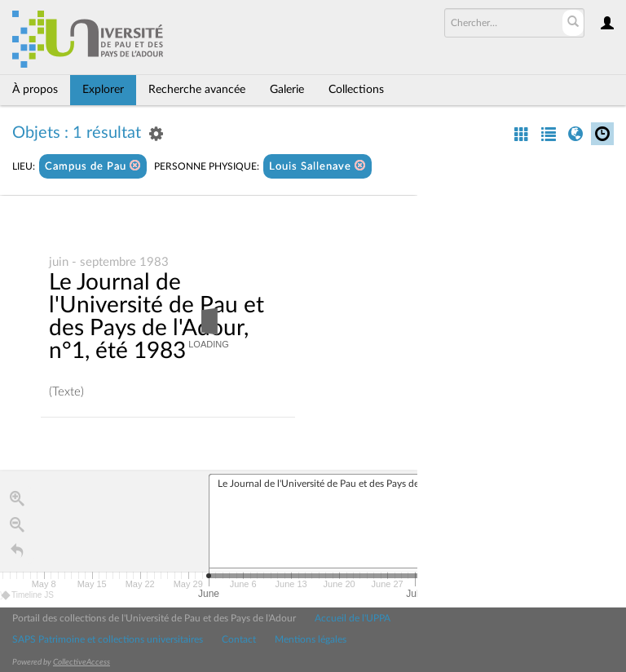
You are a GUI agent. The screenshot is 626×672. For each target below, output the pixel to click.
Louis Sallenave (317, 166)
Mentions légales (311, 639)
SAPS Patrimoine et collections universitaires (108, 639)
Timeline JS (28, 596)
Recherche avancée (197, 90)
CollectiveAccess (82, 662)
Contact (239, 639)
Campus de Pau (93, 166)
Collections (356, 90)
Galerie (287, 90)
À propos (35, 90)
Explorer (103, 90)
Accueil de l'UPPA (353, 618)
